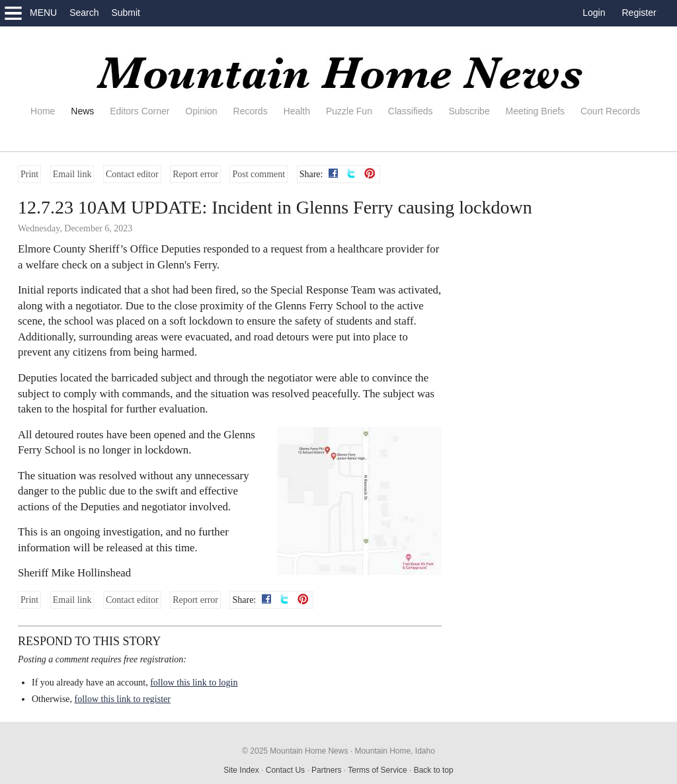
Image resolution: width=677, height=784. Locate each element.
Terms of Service (377, 770)
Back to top (434, 770)
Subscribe (469, 111)
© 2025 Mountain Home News (295, 751)
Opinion (201, 111)
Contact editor (132, 174)
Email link (72, 174)
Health (297, 111)
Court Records (610, 111)
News (82, 111)
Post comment (259, 174)
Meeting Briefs (535, 111)
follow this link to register (123, 699)
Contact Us (285, 770)
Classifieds (411, 111)
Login (594, 13)
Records (251, 111)
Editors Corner (139, 111)
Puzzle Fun (349, 111)
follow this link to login (194, 683)
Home (43, 111)
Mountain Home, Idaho (394, 751)
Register (639, 13)
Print (29, 174)
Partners (326, 770)
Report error (195, 174)
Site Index (241, 770)
